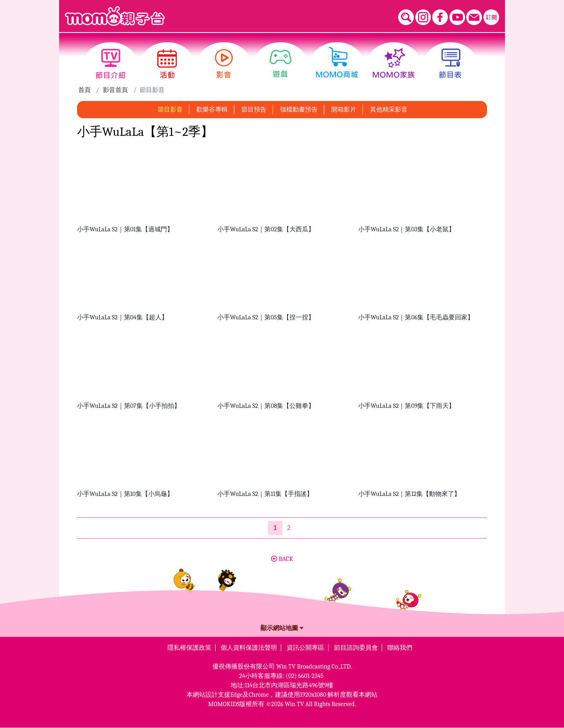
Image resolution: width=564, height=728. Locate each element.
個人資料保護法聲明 (249, 648)
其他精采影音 (389, 110)
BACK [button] (282, 559)
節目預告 (254, 110)
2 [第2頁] (289, 528)
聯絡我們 (400, 648)
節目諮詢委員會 (356, 648)
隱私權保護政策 (189, 648)
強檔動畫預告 (299, 110)
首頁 (84, 90)
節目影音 (170, 110)
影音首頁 (115, 90)
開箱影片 (344, 110)
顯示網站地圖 (282, 628)
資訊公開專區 (305, 648)
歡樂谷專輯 (212, 110)
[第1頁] (275, 528)
